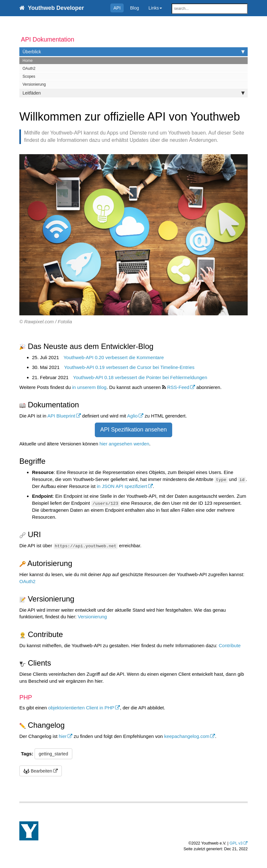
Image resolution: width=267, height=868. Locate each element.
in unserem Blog (89, 387)
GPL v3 (236, 843)
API (117, 8)
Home (28, 61)
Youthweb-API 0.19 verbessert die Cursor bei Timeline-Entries (129, 367)
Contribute (230, 645)
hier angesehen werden (124, 444)
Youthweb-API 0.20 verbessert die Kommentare (114, 357)
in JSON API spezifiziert (122, 486)
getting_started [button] (53, 754)
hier (63, 736)
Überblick (133, 52)
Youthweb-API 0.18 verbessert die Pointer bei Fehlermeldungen (140, 377)
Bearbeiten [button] (38, 771)
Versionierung (34, 84)
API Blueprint (61, 416)
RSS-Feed (178, 387)
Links (155, 8)
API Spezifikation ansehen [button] (133, 430)
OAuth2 (29, 69)
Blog (134, 8)
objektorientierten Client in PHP (81, 708)
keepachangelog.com (187, 736)
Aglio (132, 416)
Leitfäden (133, 93)
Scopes (29, 76)
